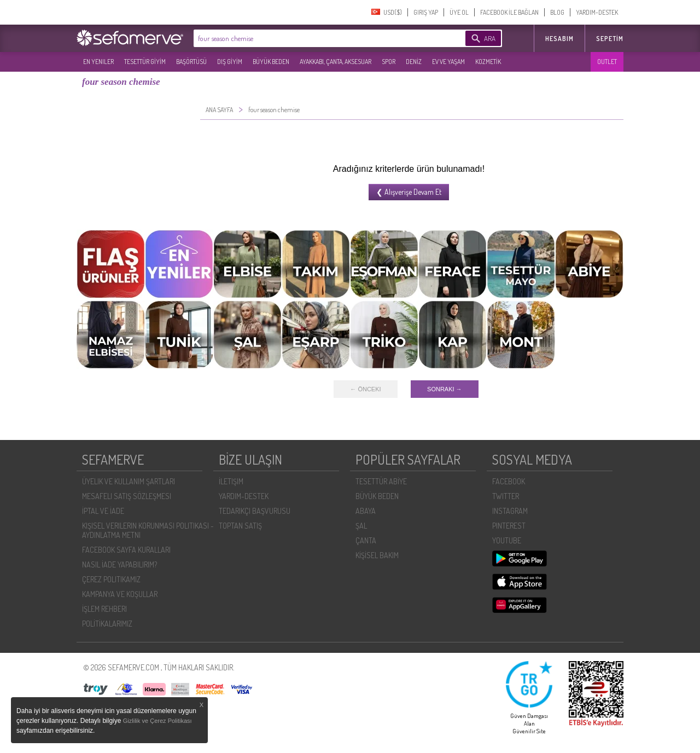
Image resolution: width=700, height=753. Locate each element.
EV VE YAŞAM (448, 62)
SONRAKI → (445, 389)
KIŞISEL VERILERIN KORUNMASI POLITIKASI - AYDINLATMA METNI (148, 530)
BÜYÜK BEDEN (271, 62)
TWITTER (506, 496)
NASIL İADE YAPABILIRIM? (119, 564)
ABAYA (366, 511)
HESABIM (559, 39)
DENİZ (414, 62)
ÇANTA (366, 540)
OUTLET (607, 62)
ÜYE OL (459, 12)
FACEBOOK (509, 481)
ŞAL (361, 526)
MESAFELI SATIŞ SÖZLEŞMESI (127, 496)
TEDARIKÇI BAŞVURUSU (255, 511)
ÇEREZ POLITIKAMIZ (111, 579)
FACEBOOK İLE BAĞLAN (509, 12)
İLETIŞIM (231, 481)
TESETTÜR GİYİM (145, 62)
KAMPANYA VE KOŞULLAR (120, 594)
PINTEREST (509, 526)
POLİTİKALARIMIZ (107, 624)
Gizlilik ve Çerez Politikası (157, 721)
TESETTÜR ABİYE (381, 481)
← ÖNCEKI (365, 389)
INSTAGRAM (510, 511)
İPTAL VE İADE (103, 511)
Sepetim (610, 39)
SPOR (389, 62)
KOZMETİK (488, 62)
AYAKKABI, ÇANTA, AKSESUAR (336, 62)
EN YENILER (98, 62)
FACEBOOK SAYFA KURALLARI (126, 550)
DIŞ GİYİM (230, 62)
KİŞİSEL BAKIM (377, 555)
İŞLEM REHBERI (104, 609)
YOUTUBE (507, 540)
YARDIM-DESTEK (597, 12)
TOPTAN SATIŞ (240, 526)
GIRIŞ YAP (426, 12)
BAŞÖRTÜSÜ (191, 62)
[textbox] (313, 38)
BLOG (557, 12)
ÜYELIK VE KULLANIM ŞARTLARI (129, 481)
